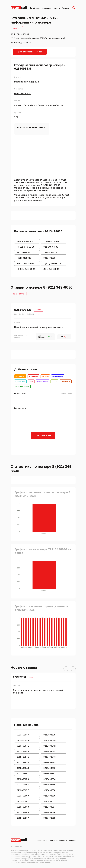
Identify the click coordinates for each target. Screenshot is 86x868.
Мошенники (33, 376)
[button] (66, 669)
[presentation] (43, 446)
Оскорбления (58, 376)
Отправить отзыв (43, 435)
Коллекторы (20, 381)
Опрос (54, 381)
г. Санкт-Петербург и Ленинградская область (39, 105)
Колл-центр (65, 381)
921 (16, 117)
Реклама (45, 376)
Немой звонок (43, 381)
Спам (31, 381)
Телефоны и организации (40, 8)
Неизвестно (20, 376)
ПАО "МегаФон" (23, 93)
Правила (66, 8)
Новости (57, 8)
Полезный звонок (22, 386)
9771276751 (20, 677)
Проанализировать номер (30, 52)
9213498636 (23, 310)
